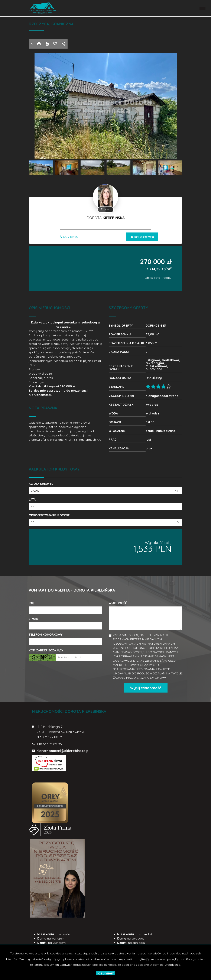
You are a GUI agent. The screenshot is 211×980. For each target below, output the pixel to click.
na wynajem (55, 934)
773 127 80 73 (52, 737)
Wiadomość (118, 603)
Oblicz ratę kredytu (158, 278)
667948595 (69, 237)
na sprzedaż (135, 934)
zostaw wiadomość (142, 237)
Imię (32, 603)
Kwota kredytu (41, 484)
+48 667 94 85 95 (49, 744)
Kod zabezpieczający (46, 650)
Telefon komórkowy (46, 635)
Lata (32, 499)
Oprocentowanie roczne (49, 515)
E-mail (34, 619)
